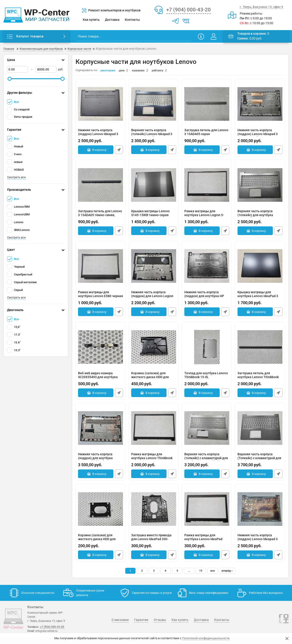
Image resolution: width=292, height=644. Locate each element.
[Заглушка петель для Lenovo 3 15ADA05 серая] (207, 105)
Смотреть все (16, 177)
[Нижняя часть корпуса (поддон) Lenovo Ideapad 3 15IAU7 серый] (260, 105)
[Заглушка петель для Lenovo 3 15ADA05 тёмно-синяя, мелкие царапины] (100, 186)
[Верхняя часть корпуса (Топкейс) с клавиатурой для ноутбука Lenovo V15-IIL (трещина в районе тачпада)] (260, 429)
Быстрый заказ (119, 151)
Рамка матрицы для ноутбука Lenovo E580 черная (100, 298)
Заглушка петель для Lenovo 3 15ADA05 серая (207, 136)
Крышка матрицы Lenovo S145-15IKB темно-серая (154, 217)
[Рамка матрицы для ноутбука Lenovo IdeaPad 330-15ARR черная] (207, 510)
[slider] (10, 79)
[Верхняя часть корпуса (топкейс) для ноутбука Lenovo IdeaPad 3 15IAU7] (260, 186)
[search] (134, 36)
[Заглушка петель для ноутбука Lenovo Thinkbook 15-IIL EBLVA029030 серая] (260, 348)
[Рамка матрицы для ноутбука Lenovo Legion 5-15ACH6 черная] (207, 186)
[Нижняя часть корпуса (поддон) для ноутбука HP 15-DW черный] (207, 267)
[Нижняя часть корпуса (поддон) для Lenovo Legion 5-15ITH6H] (154, 267)
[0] (17, 70)
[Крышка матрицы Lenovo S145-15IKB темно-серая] (154, 186)
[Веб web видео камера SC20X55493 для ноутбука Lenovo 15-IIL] (100, 348)
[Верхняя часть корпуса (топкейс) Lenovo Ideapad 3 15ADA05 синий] (154, 105)
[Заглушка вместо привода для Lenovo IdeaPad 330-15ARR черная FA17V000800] (154, 510)
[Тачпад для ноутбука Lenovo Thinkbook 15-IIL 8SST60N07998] (207, 348)
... (189, 572)
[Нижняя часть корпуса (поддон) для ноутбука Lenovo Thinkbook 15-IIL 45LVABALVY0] (100, 429)
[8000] (46, 70)
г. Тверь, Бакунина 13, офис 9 (261, 7)
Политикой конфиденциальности (206, 638)
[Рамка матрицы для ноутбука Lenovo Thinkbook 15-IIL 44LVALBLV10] (154, 429)
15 (201, 572)
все (212, 572)
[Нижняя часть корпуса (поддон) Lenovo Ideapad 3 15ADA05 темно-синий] (100, 105)
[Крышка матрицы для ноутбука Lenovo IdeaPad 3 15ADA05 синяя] (260, 267)
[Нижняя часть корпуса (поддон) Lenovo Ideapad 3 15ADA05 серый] (260, 510)
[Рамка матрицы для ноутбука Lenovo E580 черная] (100, 267)
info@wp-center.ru (46, 631)
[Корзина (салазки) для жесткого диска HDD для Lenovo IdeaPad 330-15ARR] (100, 510)
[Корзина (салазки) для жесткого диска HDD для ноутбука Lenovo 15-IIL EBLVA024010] (154, 348)
